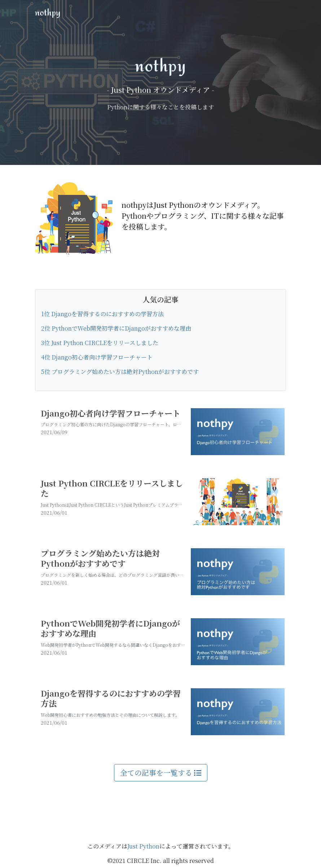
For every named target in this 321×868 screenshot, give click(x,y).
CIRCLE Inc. (144, 861)
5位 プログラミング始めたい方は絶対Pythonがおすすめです (120, 372)
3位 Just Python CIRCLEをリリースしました (100, 343)
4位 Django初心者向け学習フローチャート (97, 357)
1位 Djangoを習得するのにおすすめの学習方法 (102, 314)
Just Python (143, 846)
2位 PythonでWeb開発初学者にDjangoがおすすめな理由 (116, 328)
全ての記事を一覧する (161, 773)
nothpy (48, 12)
